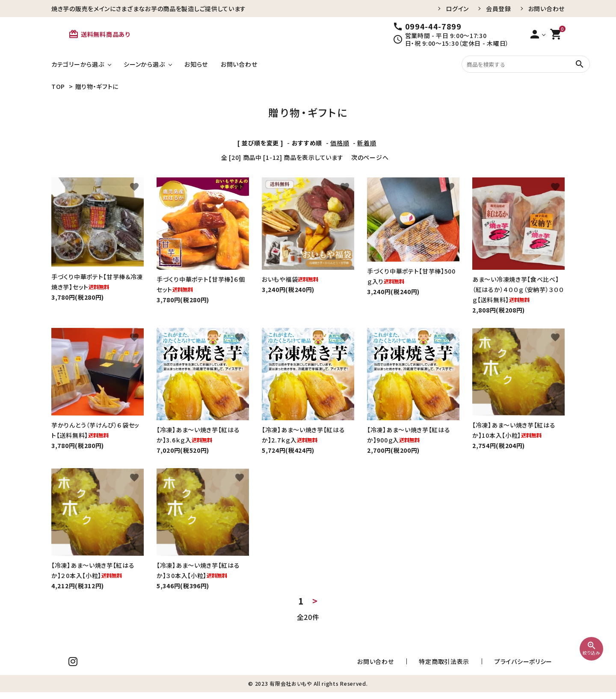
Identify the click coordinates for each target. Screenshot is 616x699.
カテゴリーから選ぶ (78, 64)
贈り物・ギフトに (97, 86)
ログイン (457, 9)
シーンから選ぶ (144, 64)
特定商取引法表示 (474, 665)
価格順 (340, 143)
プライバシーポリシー (534, 665)
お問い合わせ (546, 9)
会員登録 (499, 9)
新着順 (367, 143)
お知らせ (196, 64)
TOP (58, 86)
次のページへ (370, 157)
